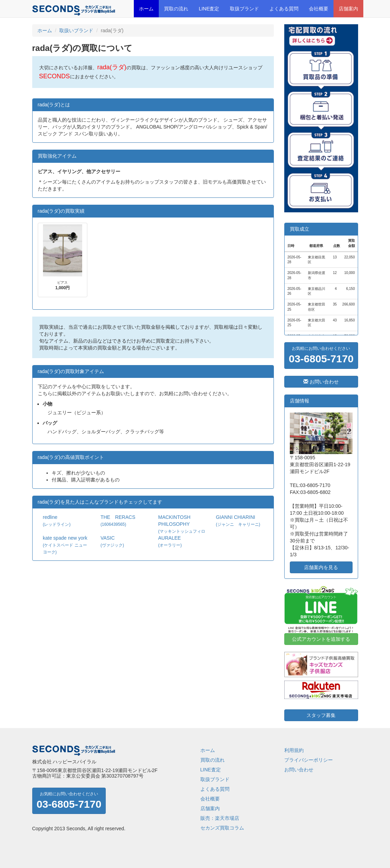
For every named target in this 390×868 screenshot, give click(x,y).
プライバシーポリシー (309, 760)
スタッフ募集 (321, 715)
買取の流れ (176, 9)
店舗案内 (348, 9)
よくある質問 (284, 9)
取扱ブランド (244, 9)
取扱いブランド (76, 30)
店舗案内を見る (321, 567)
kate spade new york (65, 545)
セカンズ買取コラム (222, 828)
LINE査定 (209, 9)
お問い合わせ (321, 382)
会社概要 (319, 9)
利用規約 (294, 750)
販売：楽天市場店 (220, 818)
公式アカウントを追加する (321, 639)
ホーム (146, 9)
